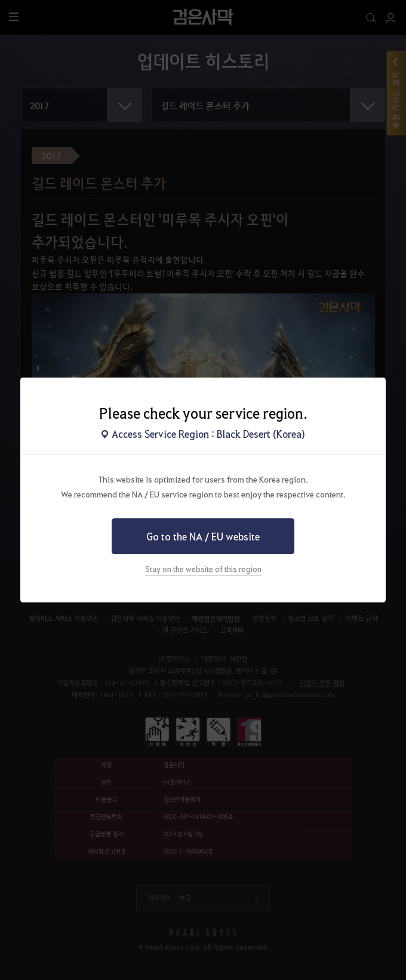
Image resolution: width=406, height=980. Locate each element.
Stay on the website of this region (203, 569)
